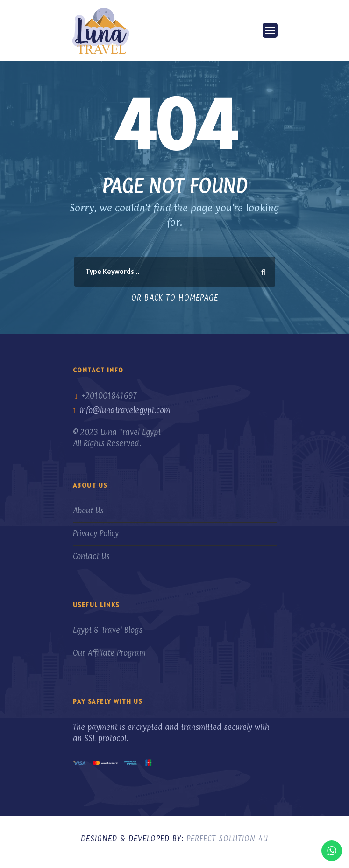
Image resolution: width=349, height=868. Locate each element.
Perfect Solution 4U (227, 839)
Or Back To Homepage (175, 298)
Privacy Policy (96, 533)
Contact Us (91, 556)
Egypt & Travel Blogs (108, 630)
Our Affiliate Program (109, 653)
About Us (88, 511)
